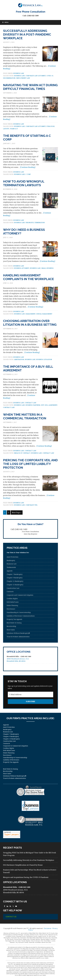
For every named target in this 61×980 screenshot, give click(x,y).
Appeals (10, 571)
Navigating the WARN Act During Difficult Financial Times (30, 87)
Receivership (11, 626)
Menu (5, 22)
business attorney (22, 268)
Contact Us (11, 917)
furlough (50, 126)
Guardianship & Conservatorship (19, 612)
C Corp (28, 174)
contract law (9, 407)
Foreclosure (11, 609)
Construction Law (13, 588)
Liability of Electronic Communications (21, 616)
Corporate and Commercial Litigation (20, 595)
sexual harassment (44, 314)
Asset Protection (13, 557)
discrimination (9, 78)
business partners (33, 405)
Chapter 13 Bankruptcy (15, 585)
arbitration (19, 359)
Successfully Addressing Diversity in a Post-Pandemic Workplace (27, 34)
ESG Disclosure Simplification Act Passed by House (23, 865)
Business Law (19, 73)
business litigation (44, 359)
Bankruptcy (11, 560)
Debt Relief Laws (13, 602)
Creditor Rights (12, 599)
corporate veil (32, 505)
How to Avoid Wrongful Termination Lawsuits (24, 183)
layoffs (6, 129)
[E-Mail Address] (31, 694)
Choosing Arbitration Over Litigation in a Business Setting (30, 323)
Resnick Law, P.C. (31, 5)
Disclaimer (48, 928)
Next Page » (17, 512)
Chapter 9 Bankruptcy (15, 578)
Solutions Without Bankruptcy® (18, 633)
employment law (23, 78)
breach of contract (22, 453)
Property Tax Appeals (14, 619)
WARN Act (14, 129)
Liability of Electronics (11, 760)
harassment (30, 314)
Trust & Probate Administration (18, 637)
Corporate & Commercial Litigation (16, 746)
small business (47, 268)
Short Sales (11, 630)
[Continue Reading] (28, 167)
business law (19, 76)
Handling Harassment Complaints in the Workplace (28, 277)
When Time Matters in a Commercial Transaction (25, 416)
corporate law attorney (36, 76)
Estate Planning (12, 605)
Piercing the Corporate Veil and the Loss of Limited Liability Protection (30, 464)
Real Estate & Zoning (14, 623)
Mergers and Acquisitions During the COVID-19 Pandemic (26, 877)
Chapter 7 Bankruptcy (15, 574)
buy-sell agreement (49, 405)
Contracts (10, 592)
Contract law (30, 403)
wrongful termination (35, 223)
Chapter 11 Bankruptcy (15, 581)
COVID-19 (50, 76)
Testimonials (11, 567)
